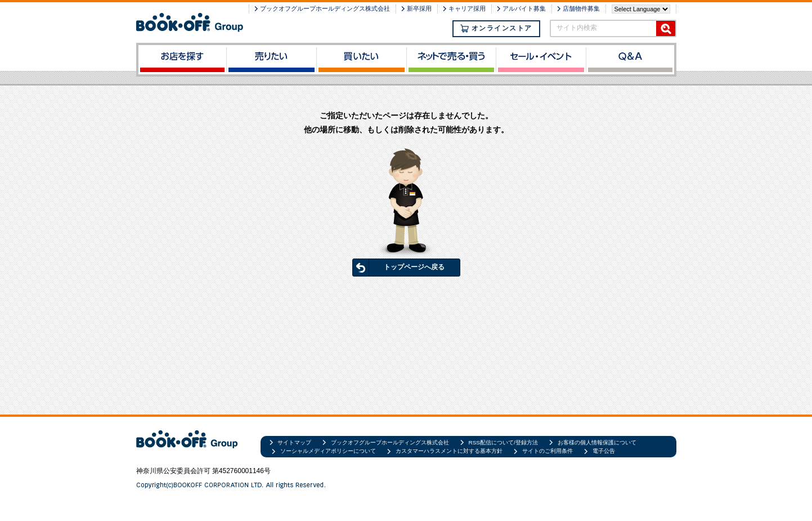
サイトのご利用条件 (548, 451)
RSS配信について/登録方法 (503, 442)
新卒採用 (419, 8)
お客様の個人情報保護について (597, 442)
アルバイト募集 (524, 8)
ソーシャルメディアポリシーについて (328, 451)
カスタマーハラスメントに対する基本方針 (449, 451)
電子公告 (604, 451)
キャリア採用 (467, 8)
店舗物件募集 (581, 8)
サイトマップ (294, 442)
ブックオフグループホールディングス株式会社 (325, 8)
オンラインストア (496, 28)
